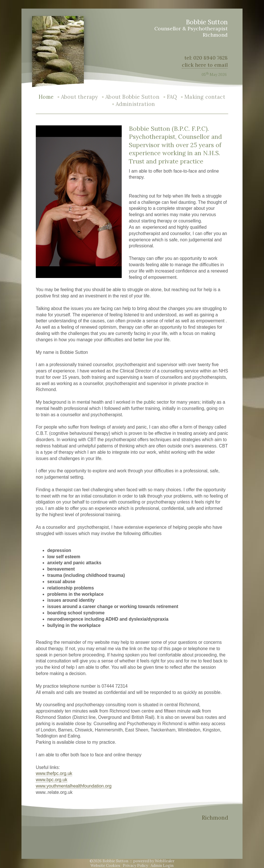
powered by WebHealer (154, 861)
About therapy (79, 97)
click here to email (205, 65)
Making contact (205, 97)
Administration (135, 104)
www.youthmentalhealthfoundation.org (74, 786)
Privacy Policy (135, 866)
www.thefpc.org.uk (54, 773)
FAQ (172, 97)
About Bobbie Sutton (132, 97)
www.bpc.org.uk (52, 780)
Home (46, 97)
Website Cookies (105, 866)
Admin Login (162, 866)
